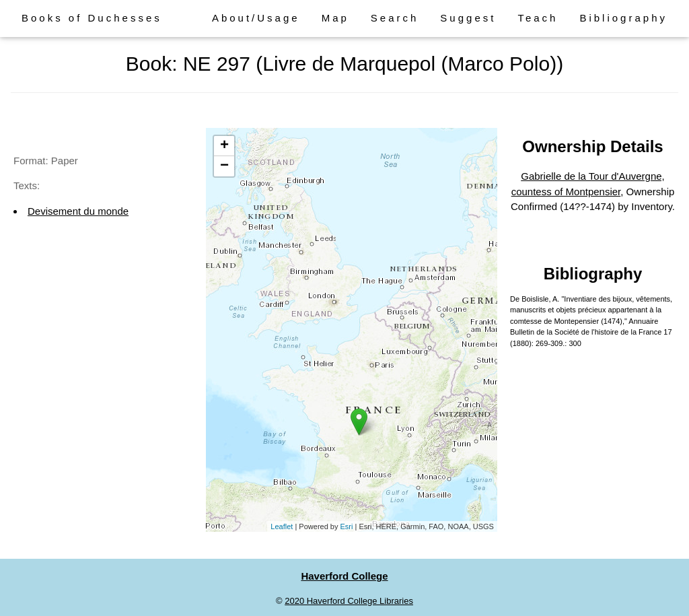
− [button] (224, 166)
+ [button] (224, 146)
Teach (538, 18)
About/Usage (256, 18)
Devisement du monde (78, 211)
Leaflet (282, 526)
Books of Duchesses (92, 18)
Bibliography (623, 18)
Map (335, 18)
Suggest (468, 18)
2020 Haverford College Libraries (349, 601)
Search (395, 18)
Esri (347, 526)
